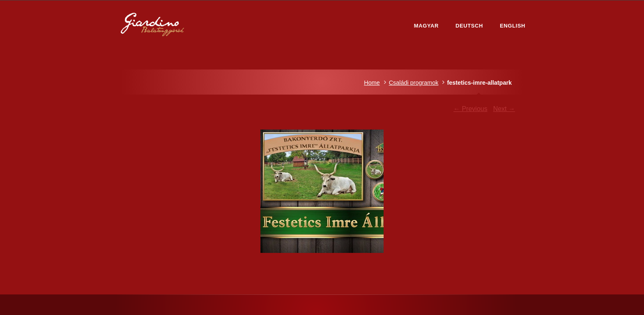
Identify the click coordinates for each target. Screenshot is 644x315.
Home (372, 83)
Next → (504, 109)
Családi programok (414, 83)
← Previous (470, 109)
